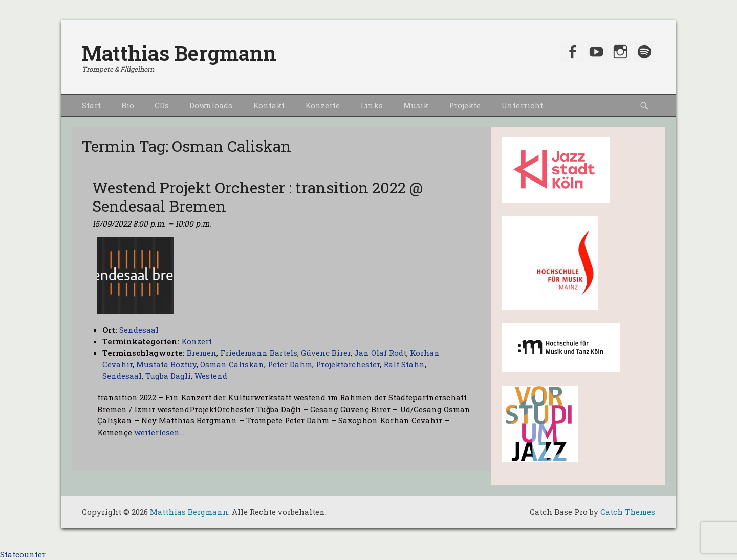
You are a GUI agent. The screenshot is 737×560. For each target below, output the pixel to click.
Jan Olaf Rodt (380, 353)
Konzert (197, 341)
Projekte (465, 105)
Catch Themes (628, 512)
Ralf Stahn (404, 364)
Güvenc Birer (326, 353)
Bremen (202, 353)
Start (91, 105)
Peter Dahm (290, 364)
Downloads (211, 105)
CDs (162, 105)
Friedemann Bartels (259, 353)
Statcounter (23, 554)
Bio (128, 105)
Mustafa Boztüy (166, 364)
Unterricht (522, 105)
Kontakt (269, 105)
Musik (416, 105)
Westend (211, 376)
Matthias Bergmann (179, 53)
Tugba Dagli (168, 376)
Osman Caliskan (232, 364)
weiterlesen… (159, 432)
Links (372, 105)
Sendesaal (122, 376)
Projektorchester (348, 364)
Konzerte (322, 105)
